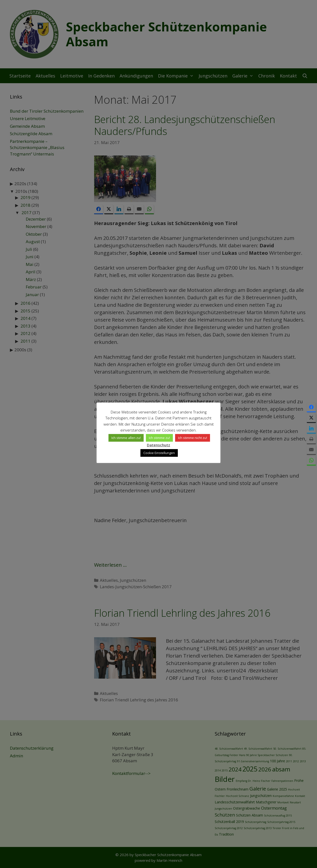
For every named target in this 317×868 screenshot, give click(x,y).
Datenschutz (158, 445)
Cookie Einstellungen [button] (159, 453)
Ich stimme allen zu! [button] (126, 438)
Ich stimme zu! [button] (159, 438)
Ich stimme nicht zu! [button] (193, 438)
